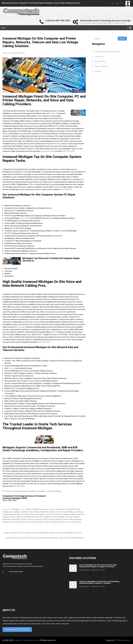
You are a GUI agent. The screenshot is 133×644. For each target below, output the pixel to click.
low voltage (21, 327)
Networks (16, 519)
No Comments (19, 53)
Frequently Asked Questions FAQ (107, 52)
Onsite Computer (34, 519)
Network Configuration (25, 517)
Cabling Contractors (40, 509)
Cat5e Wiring (71, 509)
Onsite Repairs (36, 522)
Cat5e (12, 368)
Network (13, 514)
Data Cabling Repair (37, 512)
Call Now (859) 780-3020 (17, 629)
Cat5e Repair (59, 509)
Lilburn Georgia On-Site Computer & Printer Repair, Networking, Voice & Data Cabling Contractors (42, 533)
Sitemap (98, 71)
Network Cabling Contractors (42, 514)
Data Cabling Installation (19, 512)
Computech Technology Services (27, 640)
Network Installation (43, 517)
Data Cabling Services (54, 512)
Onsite (24, 519)
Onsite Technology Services (54, 522)
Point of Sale (25, 218)
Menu (4, 28)
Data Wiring (68, 512)
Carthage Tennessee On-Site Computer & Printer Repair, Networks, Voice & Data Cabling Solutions (45, 538)
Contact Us (99, 57)
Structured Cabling (74, 522)
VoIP (54, 332)
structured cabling (48, 151)
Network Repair (58, 517)
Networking (7, 519)
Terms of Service (101, 66)
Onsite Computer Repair (52, 519)
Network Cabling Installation (66, 514)
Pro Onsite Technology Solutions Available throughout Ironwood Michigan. (32, 491)
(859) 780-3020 (68, 151)
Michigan (52, 113)
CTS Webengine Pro (122, 640)
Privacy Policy (100, 61)
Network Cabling (23, 514)
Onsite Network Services (20, 522)
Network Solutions (73, 517)
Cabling (28, 509)
